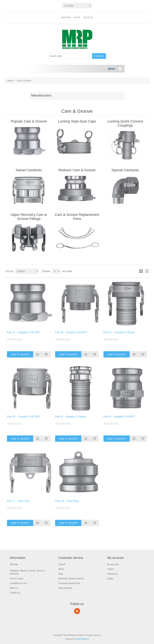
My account (113, 564)
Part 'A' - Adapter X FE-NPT (24, 332)
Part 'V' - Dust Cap (18, 501)
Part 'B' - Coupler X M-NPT (71, 332)
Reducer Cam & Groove (77, 170)
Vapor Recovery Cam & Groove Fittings (29, 217)
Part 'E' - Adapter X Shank (71, 417)
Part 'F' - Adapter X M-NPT (119, 417)
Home (10, 81)
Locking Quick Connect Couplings (125, 123)
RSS (77, 611)
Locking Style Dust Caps (77, 121)
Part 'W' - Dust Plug (67, 501)
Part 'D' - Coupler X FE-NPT (24, 417)
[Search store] (70, 56)
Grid (141, 271)
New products (65, 588)
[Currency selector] (77, 6)
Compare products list (69, 583)
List (147, 271)
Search (62, 564)
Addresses (112, 574)
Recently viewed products (71, 579)
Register (66, 17)
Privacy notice (17, 579)
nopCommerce (82, 639)
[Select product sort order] (27, 271)
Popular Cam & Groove (29, 121)
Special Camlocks (125, 170)
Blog (61, 574)
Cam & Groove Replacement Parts (77, 217)
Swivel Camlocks (29, 170)
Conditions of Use (18, 583)
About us (14, 588)
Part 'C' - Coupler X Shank (119, 332)
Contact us (15, 593)
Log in (77, 17)
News (61, 569)
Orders (111, 569)
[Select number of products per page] (56, 271)
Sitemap (14, 564)
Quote (110, 579)
